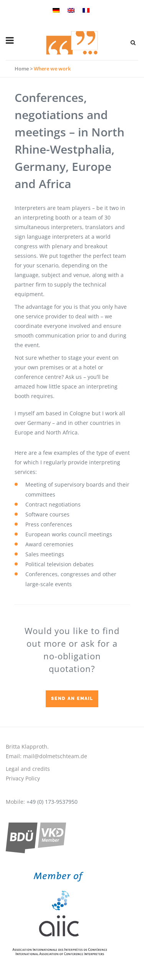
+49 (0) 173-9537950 (52, 802)
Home (22, 69)
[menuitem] (57, 9)
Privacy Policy (23, 778)
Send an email (72, 699)
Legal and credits (28, 769)
